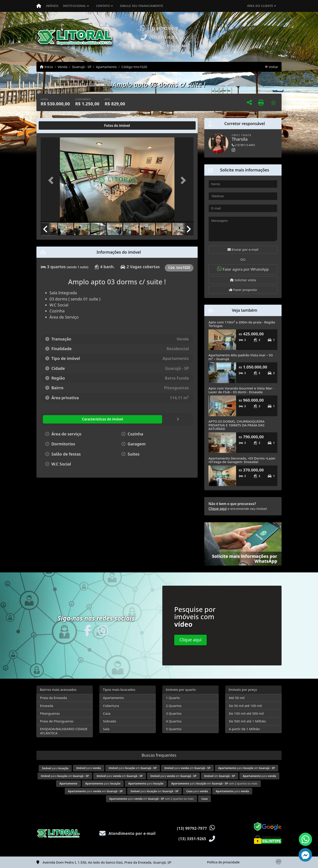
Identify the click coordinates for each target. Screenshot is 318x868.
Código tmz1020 (134, 67)
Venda (63, 67)
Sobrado (110, 721)
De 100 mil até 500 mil (246, 713)
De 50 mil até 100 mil (245, 706)
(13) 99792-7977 (163, 29)
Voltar (272, 67)
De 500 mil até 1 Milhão (247, 721)
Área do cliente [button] (260, 6)
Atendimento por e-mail (128, 833)
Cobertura (111, 706)
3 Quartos (174, 713)
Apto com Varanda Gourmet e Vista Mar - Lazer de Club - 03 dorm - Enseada (241, 390)
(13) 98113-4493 (243, 145)
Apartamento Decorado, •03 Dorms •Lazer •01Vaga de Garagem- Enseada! (242, 460)
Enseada (47, 706)
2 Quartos (174, 706)
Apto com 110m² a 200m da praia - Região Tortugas (242, 324)
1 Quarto (173, 698)
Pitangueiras (50, 713)
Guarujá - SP (82, 67)
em (220, 776)
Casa (107, 713)
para (55, 768)
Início (46, 67)
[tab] (55, 125)
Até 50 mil (237, 698)
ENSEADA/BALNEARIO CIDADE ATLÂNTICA (64, 731)
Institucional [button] (74, 6)
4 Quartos (174, 721)
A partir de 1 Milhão (244, 729)
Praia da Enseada (53, 698)
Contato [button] (103, 6)
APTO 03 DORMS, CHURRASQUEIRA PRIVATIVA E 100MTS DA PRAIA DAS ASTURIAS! (237, 425)
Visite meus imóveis (256, 49)
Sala (106, 729)
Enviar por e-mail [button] (243, 249)
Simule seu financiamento (142, 6)
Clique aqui (218, 509)
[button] (206, 37)
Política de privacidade (223, 862)
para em (133, 768)
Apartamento (107, 67)
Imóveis (52, 6)
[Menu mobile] (39, 6)
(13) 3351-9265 (163, 37)
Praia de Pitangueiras (57, 721)
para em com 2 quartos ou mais (214, 783)
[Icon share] (143, 45)
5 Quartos (174, 729)
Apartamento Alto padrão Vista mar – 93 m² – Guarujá (241, 357)
